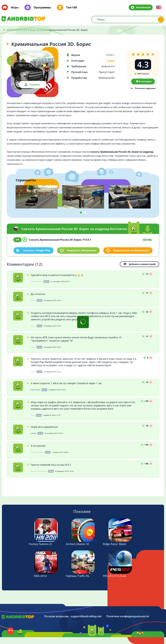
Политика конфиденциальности (128, 616)
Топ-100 (72, 7)
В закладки (145, 81)
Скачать (35, 84)
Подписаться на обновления (131, 250)
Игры (15, 7)
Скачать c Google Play (37, 250)
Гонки (111, 61)
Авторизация (143, 7)
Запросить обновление (82, 250)
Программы (42, 7)
